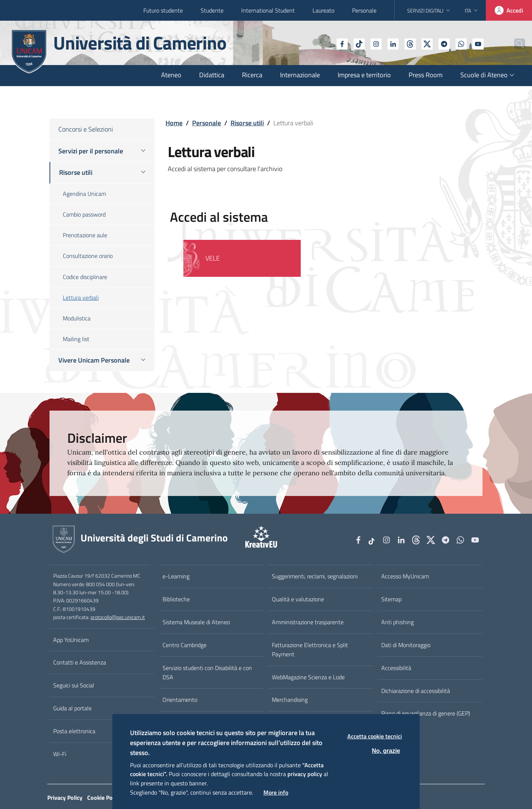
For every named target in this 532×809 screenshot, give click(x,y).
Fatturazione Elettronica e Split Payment (310, 650)
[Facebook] (325, 43)
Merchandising (290, 700)
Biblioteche (176, 599)
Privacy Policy (65, 798)
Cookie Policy (104, 798)
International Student (268, 10)
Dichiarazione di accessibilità (416, 691)
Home (174, 123)
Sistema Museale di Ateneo (196, 622)
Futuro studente (163, 10)
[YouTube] (461, 43)
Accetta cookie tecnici (375, 736)
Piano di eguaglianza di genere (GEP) (426, 713)
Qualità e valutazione (298, 599)
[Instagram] (359, 43)
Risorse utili (247, 123)
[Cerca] (514, 44)
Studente (212, 10)
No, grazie (386, 751)
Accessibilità (396, 668)
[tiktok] (342, 43)
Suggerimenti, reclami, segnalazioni (315, 576)
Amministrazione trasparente (308, 622)
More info (276, 792)
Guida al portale (72, 708)
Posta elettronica (74, 731)
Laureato (323, 10)
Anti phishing (398, 622)
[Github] (393, 43)
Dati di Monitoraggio (406, 645)
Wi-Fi (60, 754)
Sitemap (391, 599)
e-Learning (176, 576)
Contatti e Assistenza (80, 662)
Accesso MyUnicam (405, 576)
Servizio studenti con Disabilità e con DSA (207, 672)
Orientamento (180, 700)
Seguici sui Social (74, 685)
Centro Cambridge (185, 645)
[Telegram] (427, 43)
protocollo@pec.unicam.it (118, 617)
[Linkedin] (376, 43)
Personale (364, 10)
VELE (213, 258)
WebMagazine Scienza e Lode (308, 677)
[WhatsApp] (444, 43)
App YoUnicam (71, 640)
